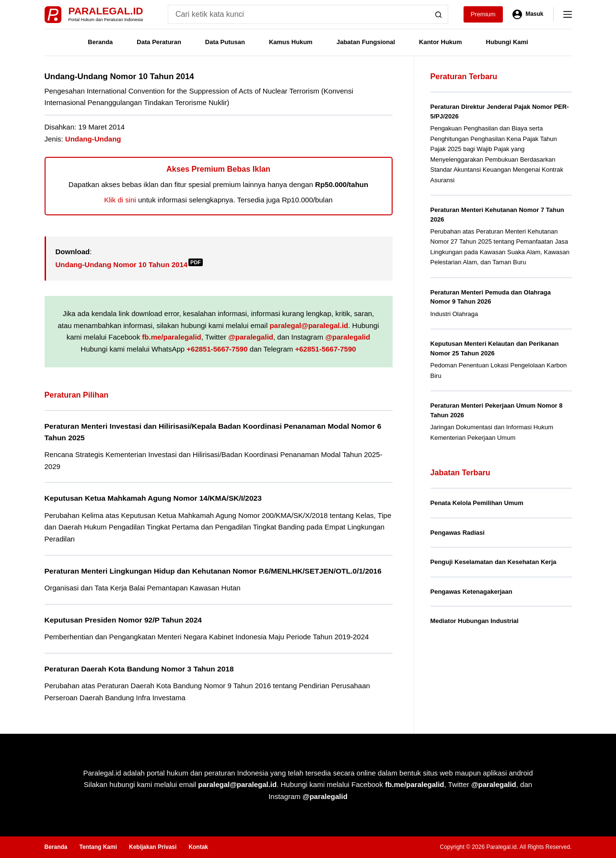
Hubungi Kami (507, 42)
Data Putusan (225, 42)
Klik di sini (120, 200)
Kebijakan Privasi (153, 847)
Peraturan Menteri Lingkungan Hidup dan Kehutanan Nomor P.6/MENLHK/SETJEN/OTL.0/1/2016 (213, 571)
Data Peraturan (159, 42)
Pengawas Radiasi (458, 533)
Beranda (100, 42)
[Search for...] (298, 14)
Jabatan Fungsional (366, 42)
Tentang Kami (98, 847)
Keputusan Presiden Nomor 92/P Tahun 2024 (123, 620)
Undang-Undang (93, 139)
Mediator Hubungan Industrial (475, 621)
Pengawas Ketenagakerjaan (471, 592)
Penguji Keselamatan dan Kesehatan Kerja (494, 562)
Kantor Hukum (441, 42)
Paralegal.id (106, 11)
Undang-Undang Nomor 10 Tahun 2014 (129, 264)
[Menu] (568, 14)
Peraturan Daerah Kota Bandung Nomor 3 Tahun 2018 (139, 669)
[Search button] (439, 14)
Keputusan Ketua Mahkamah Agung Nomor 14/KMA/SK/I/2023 (153, 498)
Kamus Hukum (291, 42)
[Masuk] (528, 14)
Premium (483, 14)
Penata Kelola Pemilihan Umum (477, 503)
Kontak (198, 847)
